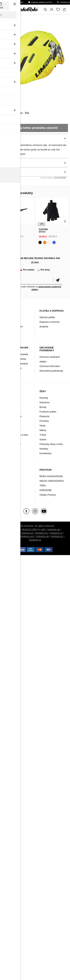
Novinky (9, 398)
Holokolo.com (27, 536)
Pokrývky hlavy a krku (16, 435)
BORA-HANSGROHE (51, 476)
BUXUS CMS (30, 529)
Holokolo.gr (35, 540)
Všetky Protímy (48, 495)
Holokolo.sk (53, 529)
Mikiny (43, 430)
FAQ (7, 331)
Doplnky (9, 481)
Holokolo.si (12, 536)
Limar (6, 104)
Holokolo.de (42, 536)
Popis (6, 138)
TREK (43, 486)
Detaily (7, 163)
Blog (7, 317)
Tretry (8, 486)
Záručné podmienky (15, 359)
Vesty (8, 439)
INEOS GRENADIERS (52, 481)
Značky (9, 490)
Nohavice (10, 407)
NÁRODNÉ (46, 490)
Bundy (8, 412)
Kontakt (9, 322)
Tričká (43, 435)
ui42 (43, 529)
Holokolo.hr (57, 536)
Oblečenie (10, 476)
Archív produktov (14, 327)
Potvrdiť (58, 280)
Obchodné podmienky (51, 371)
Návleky (9, 430)
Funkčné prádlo (13, 416)
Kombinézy (11, 449)
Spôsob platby (47, 317)
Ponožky (9, 426)
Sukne (43, 439)
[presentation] (5, 221)
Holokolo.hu (42, 533)
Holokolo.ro (56, 533)
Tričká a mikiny (13, 444)
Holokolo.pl (27, 533)
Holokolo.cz (13, 533)
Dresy (8, 402)
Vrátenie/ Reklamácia (16, 364)
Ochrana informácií (50, 366)
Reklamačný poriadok (17, 354)
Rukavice (10, 421)
